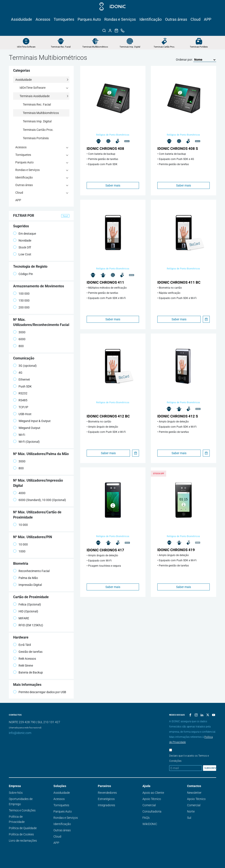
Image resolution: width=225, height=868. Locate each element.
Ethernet (22, 379)
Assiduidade (22, 19)
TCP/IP (21, 407)
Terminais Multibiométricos (95, 47)
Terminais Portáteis (199, 47)
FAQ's (146, 818)
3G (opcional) (25, 366)
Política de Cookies (21, 834)
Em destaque (25, 233)
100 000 (21, 293)
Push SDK (22, 386)
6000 (19, 339)
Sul (189, 818)
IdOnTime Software (26, 47)
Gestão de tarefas (28, 652)
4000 (19, 493)
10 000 (20, 525)
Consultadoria (152, 811)
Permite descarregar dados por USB (40, 692)
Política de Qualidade (23, 828)
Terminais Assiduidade (35, 96)
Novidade (22, 240)
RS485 (20, 400)
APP (208, 19)
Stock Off (22, 247)
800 (18, 346)
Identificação (151, 19)
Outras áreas (176, 19)
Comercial (149, 805)
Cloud (195, 19)
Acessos (43, 19)
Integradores (106, 805)
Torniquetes (64, 19)
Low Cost (22, 254)
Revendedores (107, 793)
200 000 (21, 307)
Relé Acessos (25, 659)
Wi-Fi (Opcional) (26, 442)
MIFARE (21, 618)
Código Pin (23, 274)
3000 (19, 332)
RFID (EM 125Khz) (28, 625)
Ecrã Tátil (22, 645)
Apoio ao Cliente (153, 793)
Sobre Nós (16, 793)
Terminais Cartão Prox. (164, 47)
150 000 (21, 300)
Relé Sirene (23, 665)
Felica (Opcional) (27, 604)
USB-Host (22, 414)
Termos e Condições (22, 810)
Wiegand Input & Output (32, 421)
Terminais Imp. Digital (130, 47)
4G (18, 372)
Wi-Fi (19, 435)
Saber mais (113, 185)
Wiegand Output (27, 428)
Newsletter (194, 793)
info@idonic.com (20, 733)
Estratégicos (106, 799)
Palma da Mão (26, 578)
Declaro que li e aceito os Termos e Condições (189, 758)
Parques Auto (89, 19)
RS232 (20, 393)
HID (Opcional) (26, 611)
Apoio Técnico (152, 799)
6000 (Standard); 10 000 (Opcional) (40, 500)
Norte (191, 811)
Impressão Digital (27, 585)
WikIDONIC (150, 824)
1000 (19, 551)
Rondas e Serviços (120, 19)
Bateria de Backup (28, 672)
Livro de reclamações (23, 841)
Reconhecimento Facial (31, 571)
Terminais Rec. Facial (61, 47)
